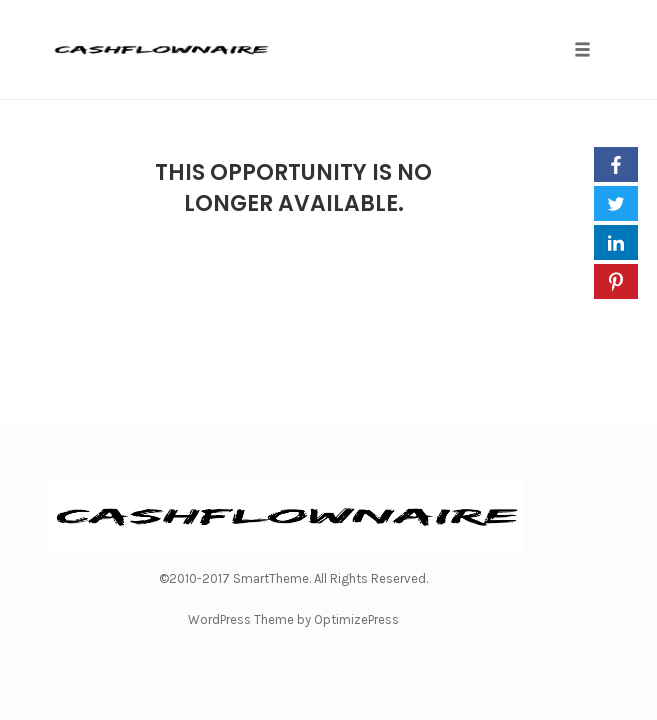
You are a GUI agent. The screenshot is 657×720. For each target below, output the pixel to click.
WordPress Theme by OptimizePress (293, 619)
